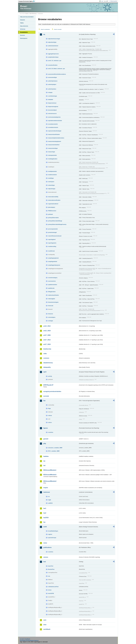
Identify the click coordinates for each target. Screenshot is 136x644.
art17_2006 (47, 335)
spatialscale (51, 288)
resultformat (51, 251)
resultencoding (52, 246)
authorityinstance (53, 81)
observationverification (54, 200)
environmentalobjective (54, 117)
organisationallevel (53, 204)
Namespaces (24, 38)
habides (46, 456)
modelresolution (52, 175)
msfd (45, 527)
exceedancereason (53, 127)
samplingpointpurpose (54, 265)
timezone (51, 314)
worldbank (47, 629)
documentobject (52, 110)
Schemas (23, 29)
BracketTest (51, 569)
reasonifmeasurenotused (55, 236)
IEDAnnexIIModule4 (50, 481)
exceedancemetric (53, 124)
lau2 (45, 513)
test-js (50, 590)
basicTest (51, 566)
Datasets (23, 20)
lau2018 (46, 518)
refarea (50, 415)
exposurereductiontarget (55, 131)
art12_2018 (47, 331)
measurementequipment (55, 141)
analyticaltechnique (53, 57)
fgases (46, 428)
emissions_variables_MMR (55, 448)
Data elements (24, 26)
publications (47, 547)
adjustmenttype (52, 42)
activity (50, 376)
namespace (51, 182)
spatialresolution (53, 285)
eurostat (46, 396)
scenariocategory (53, 278)
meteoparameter (52, 155)
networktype (51, 185)
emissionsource (52, 114)
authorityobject (52, 84)
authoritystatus (52, 89)
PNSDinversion (52, 211)
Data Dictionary (33, 14)
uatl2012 (50, 503)
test (45, 562)
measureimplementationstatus (56, 138)
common (46, 358)
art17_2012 (47, 340)
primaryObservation (53, 218)
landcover (47, 492)
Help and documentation (27, 17)
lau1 (45, 508)
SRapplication (52, 292)
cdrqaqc (50, 92)
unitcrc (50, 422)
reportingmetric (52, 243)
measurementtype (53, 148)
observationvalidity (53, 197)
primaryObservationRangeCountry (57, 224)
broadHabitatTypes (53, 531)
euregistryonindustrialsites (52, 391)
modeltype (51, 178)
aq (44, 34)
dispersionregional (53, 107)
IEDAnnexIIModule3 (50, 475)
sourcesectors (52, 281)
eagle (50, 500)
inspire (46, 488)
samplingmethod (53, 262)
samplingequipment (53, 258)
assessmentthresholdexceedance (57, 74)
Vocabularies (24, 32)
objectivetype (52, 189)
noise (45, 543)
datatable (51, 100)
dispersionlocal (52, 103)
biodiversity (47, 349)
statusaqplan (52, 299)
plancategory (52, 207)
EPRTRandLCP (48, 385)
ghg (45, 443)
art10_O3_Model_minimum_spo (57, 69)
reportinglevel (52, 239)
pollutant (50, 214)
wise (45, 625)
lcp (44, 522)
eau (49, 576)
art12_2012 (47, 326)
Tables (22, 23)
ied (44, 465)
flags (49, 408)
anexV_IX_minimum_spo (55, 61)
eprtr (45, 372)
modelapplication (53, 159)
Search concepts (58, 29)
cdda (45, 354)
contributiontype (53, 96)
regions (50, 534)
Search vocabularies (45, 29)
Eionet (27, 14)
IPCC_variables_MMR (54, 451)
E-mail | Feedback (25, 639)
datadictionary (48, 363)
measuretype (52, 152)
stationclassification (53, 295)
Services (22, 35)
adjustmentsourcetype (54, 39)
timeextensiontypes (53, 302)
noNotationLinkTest (53, 587)
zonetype (51, 321)
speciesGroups (52, 538)
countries (51, 432)
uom (45, 620)
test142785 (51, 593)
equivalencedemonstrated (55, 121)
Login (102, 1)
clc (49, 497)
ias (44, 461)
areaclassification (53, 65)
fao (44, 401)
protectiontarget (52, 232)
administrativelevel (53, 46)
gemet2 (46, 439)
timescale (51, 306)
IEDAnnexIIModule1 (50, 470)
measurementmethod (54, 145)
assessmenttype (52, 77)
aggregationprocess (53, 54)
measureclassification (54, 134)
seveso (46, 557)
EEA (27, 1)
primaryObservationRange (55, 221)
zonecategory (52, 317)
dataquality (47, 367)
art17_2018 (47, 344)
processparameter (53, 229)
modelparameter (52, 171)
